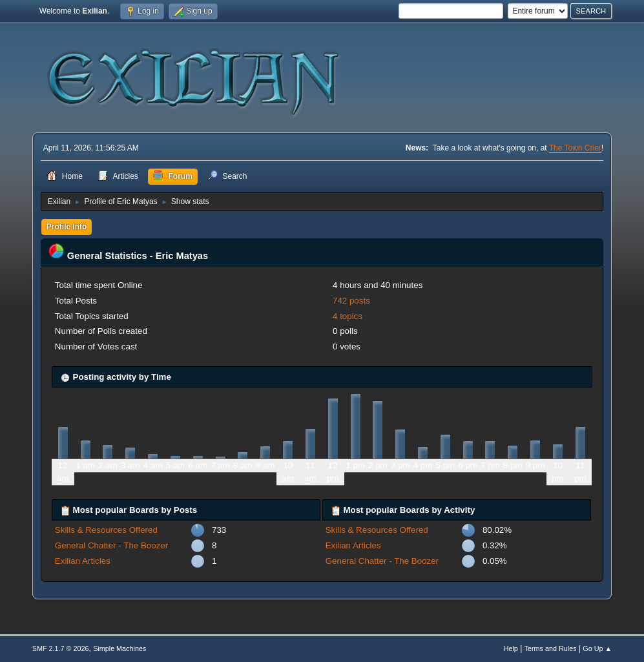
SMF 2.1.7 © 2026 (61, 648)
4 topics (348, 316)
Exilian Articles (83, 561)
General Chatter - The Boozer (111, 545)
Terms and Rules (551, 648)
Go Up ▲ (597, 648)
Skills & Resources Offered (106, 530)
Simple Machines (119, 648)
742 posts (351, 301)
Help (511, 648)
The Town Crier (575, 148)
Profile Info (67, 227)
